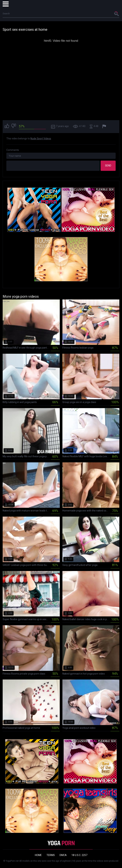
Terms (51, 855)
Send (108, 166)
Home (38, 855)
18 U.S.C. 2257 (79, 855)
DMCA (63, 855)
